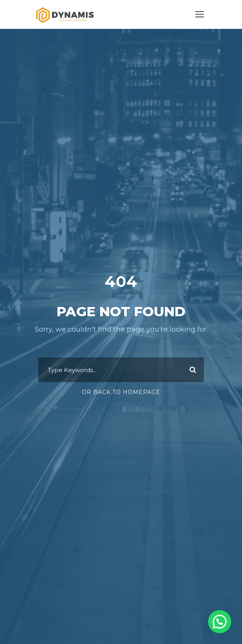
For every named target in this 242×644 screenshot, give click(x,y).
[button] (220, 622)
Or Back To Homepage (121, 392)
